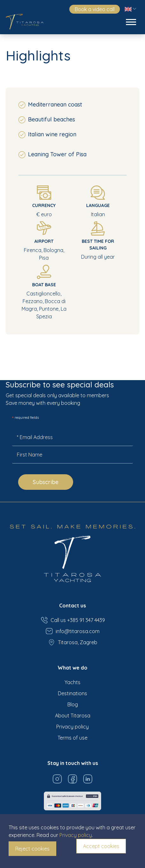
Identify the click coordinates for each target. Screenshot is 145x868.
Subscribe (46, 482)
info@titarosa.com (72, 631)
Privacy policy (72, 727)
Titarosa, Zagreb (72, 642)
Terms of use (72, 738)
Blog (73, 704)
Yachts (72, 682)
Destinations (72, 693)
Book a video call (95, 9)
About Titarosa (73, 716)
